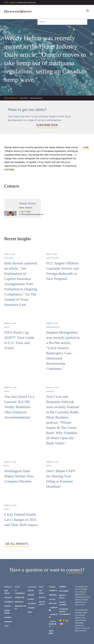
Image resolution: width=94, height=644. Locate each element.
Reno (30, 612)
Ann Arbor (7, 592)
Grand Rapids (7, 612)
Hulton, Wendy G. (11, 98)
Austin (31, 591)
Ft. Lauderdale (20, 592)
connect (74, 570)
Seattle (42, 598)
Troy (6, 626)
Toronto (53, 591)
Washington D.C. (20, 608)
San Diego (41, 592)
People (63, 7)
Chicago (8, 598)
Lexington (19, 598)
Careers (40, 11)
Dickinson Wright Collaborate (65, 612)
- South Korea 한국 (53, 624)
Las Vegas (32, 604)
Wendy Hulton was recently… (27, 3)
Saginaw (8, 622)
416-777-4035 (26, 212)
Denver (31, 595)
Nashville (19, 602)
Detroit (8, 606)
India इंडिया (51, 632)
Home (6, 3)
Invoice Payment (63, 604)
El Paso (31, 599)
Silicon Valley (42, 603)
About (52, 11)
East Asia (53, 603)
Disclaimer (64, 591)
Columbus (9, 602)
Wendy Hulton (28, 203)
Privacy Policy (62, 597)
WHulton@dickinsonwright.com (32, 214)
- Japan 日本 (53, 616)
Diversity (76, 7)
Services (36, 7)
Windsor (53, 595)
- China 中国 (53, 609)
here (12, 170)
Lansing (8, 617)
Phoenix (31, 608)
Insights (13, 3)
